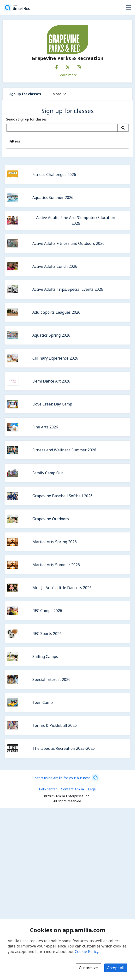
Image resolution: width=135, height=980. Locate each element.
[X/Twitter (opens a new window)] (68, 66)
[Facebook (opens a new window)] (57, 66)
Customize (88, 968)
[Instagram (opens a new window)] (79, 66)
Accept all (116, 968)
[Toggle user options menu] (128, 7)
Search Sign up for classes (26, 119)
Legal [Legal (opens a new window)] (92, 789)
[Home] (17, 7)
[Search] (123, 128)
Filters (15, 141)
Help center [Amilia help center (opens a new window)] (48, 789)
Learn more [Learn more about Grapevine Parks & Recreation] (68, 75)
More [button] (59, 94)
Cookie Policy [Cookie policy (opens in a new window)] (87, 952)
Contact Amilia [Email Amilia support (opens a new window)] (72, 789)
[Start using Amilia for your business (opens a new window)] (67, 777)
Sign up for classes (25, 94)
